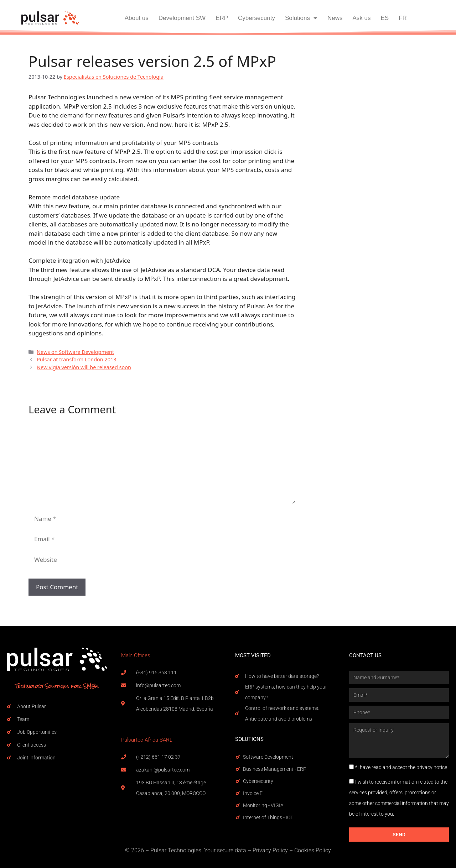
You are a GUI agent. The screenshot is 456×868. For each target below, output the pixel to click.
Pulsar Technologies (176, 850)
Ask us (361, 18)
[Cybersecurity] (238, 781)
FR (403, 18)
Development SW (182, 18)
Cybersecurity (256, 18)
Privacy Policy (270, 850)
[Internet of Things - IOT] (238, 817)
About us (137, 18)
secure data (232, 850)
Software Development (268, 757)
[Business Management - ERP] (238, 769)
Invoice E (253, 793)
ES (385, 18)
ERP (222, 18)
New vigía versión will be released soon (84, 367)
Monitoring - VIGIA (263, 805)
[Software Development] (238, 757)
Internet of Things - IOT (268, 817)
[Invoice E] (238, 793)
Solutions (301, 18)
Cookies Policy (313, 850)
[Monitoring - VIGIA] (238, 805)
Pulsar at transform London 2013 (76, 359)
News (335, 18)
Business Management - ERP (275, 769)
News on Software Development (75, 352)
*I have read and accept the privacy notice (401, 767)
